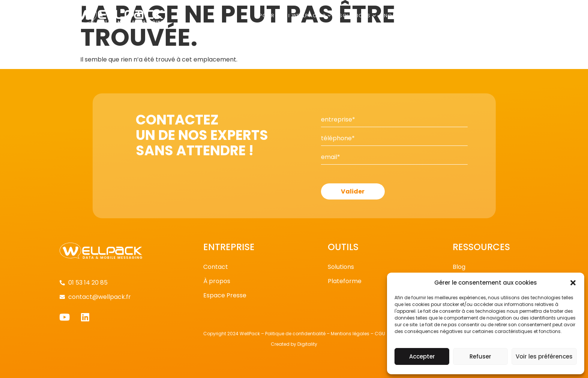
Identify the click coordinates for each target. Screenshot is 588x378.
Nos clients (405, 16)
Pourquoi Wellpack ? (295, 16)
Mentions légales (350, 334)
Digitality (307, 344)
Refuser (480, 356)
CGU (380, 334)
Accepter (422, 356)
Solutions (358, 16)
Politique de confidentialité (295, 334)
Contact (501, 16)
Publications (456, 16)
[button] (573, 283)
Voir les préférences (544, 356)
